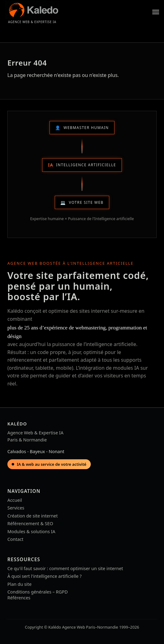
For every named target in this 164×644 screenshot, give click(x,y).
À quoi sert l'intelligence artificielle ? (44, 576)
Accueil (15, 500)
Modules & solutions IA (31, 531)
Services (16, 508)
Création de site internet (33, 516)
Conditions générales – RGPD (38, 592)
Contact (15, 539)
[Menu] (156, 12)
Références (19, 598)
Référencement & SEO (30, 523)
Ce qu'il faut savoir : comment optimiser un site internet (65, 568)
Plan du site (20, 584)
